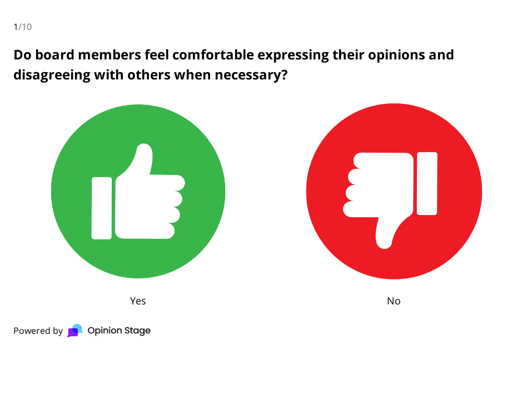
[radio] (138, 202)
